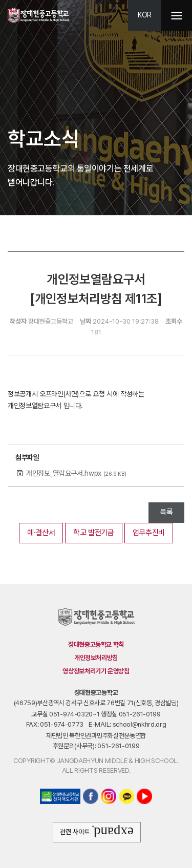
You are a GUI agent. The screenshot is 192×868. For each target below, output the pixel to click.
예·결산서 (41, 533)
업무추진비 (149, 533)
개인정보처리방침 (96, 658)
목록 (166, 512)
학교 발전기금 (94, 533)
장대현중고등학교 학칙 (96, 644)
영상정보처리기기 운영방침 (96, 671)
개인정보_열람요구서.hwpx (76, 473)
